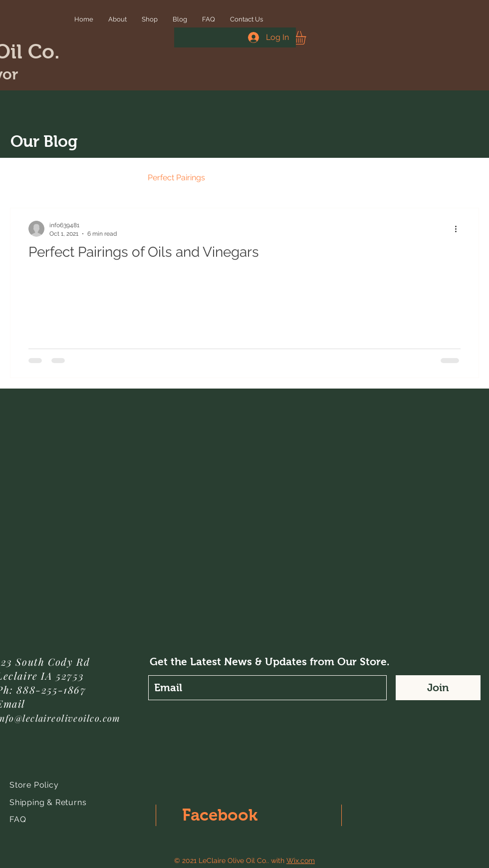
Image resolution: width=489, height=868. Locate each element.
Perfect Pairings (176, 178)
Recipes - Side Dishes (364, 178)
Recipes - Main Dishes (265, 178)
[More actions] (459, 229)
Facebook (220, 815)
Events (115, 178)
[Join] (438, 688)
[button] (307, 38)
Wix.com (301, 861)
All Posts (26, 178)
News (72, 178)
